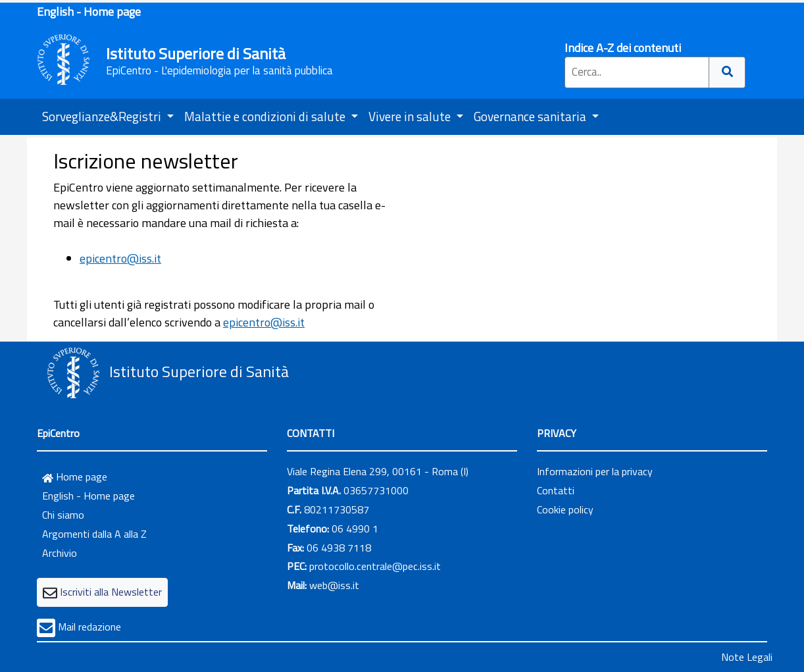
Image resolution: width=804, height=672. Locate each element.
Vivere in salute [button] (411, 116)
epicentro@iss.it (120, 258)
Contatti (556, 490)
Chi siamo (63, 515)
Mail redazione (89, 627)
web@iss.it (334, 585)
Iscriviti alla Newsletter (111, 592)
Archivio (60, 553)
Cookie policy (565, 509)
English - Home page (89, 12)
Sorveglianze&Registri (103, 116)
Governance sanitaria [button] (531, 116)
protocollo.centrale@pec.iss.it (375, 566)
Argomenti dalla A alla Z (94, 534)
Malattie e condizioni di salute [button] (266, 116)
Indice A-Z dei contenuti (623, 48)
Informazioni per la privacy (595, 471)
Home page (75, 477)
